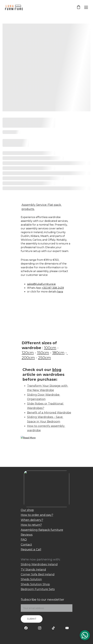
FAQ (24, 540)
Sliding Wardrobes (34, 564)
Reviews (27, 535)
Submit (32, 619)
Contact (26, 545)
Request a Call (31, 549)
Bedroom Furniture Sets (38, 589)
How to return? (31, 525)
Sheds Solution (31, 579)
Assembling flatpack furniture (42, 530)
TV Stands (28, 570)
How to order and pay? (37, 515)
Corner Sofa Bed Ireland (38, 574)
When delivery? (32, 520)
